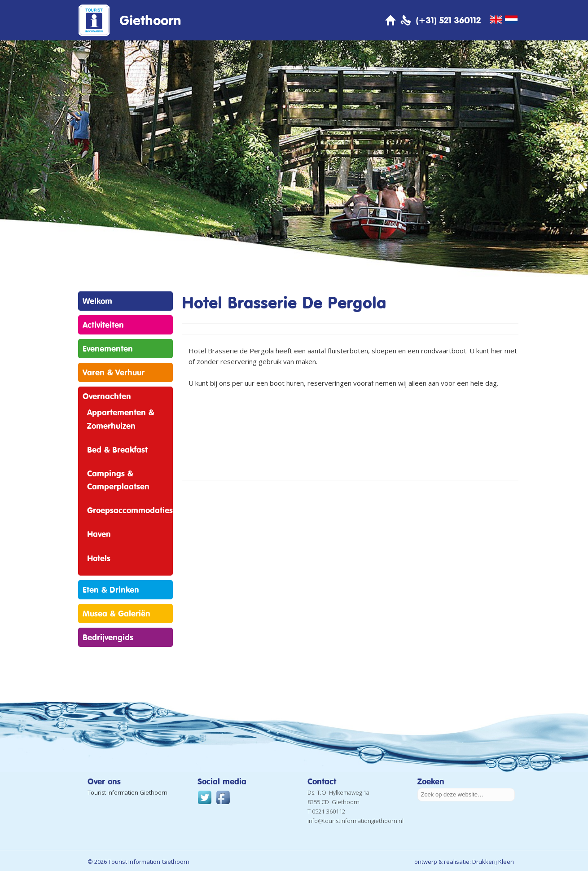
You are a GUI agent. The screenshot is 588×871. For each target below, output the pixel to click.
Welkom (97, 301)
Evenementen (108, 348)
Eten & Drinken (111, 589)
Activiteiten (103, 325)
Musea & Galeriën (116, 613)
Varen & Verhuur (114, 372)
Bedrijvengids (108, 637)
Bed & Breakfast (117, 449)
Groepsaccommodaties (130, 510)
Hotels (99, 558)
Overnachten (107, 396)
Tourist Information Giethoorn (127, 792)
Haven (99, 534)
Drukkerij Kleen (493, 862)
